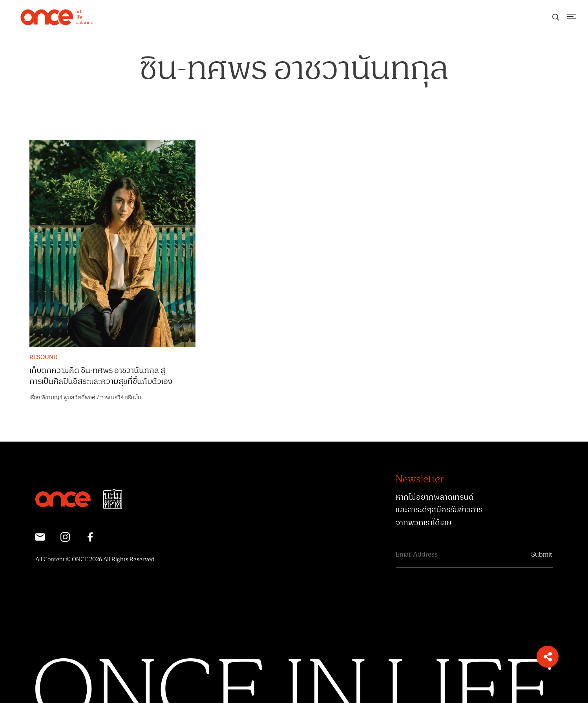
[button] (548, 657)
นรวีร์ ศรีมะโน (126, 397)
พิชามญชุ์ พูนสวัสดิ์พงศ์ (68, 397)
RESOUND (43, 358)
